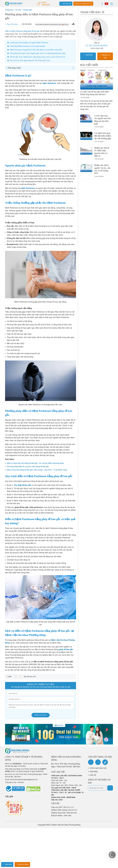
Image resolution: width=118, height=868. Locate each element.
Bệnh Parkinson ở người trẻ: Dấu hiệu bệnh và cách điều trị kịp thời (36, 50)
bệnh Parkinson (28, 188)
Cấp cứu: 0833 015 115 (83, 4)
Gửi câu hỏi (66, 3)
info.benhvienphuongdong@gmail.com (24, 780)
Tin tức (18, 10)
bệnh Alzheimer (49, 83)
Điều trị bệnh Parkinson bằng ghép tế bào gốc (22, 31)
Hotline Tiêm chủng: (64, 810)
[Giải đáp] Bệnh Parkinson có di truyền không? (28, 46)
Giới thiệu (94, 772)
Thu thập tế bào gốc (23, 485)
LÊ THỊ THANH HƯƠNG (97, 46)
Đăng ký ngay (41, 715)
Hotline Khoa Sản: (64, 813)
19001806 (88, 55)
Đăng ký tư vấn (105, 56)
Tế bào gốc (27, 10)
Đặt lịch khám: (61, 816)
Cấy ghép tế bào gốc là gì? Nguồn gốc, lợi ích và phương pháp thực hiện (38, 53)
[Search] (102, 4)
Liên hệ (93, 775)
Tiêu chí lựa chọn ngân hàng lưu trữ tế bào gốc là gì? (30, 60)
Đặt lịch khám (22, 864)
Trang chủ (9, 10)
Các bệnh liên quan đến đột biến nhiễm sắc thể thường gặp (103, 136)
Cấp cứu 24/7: (62, 807)
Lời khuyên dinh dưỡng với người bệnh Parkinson (29, 43)
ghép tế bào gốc (66, 649)
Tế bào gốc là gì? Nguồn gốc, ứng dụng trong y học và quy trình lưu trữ (37, 57)
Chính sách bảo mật (98, 768)
